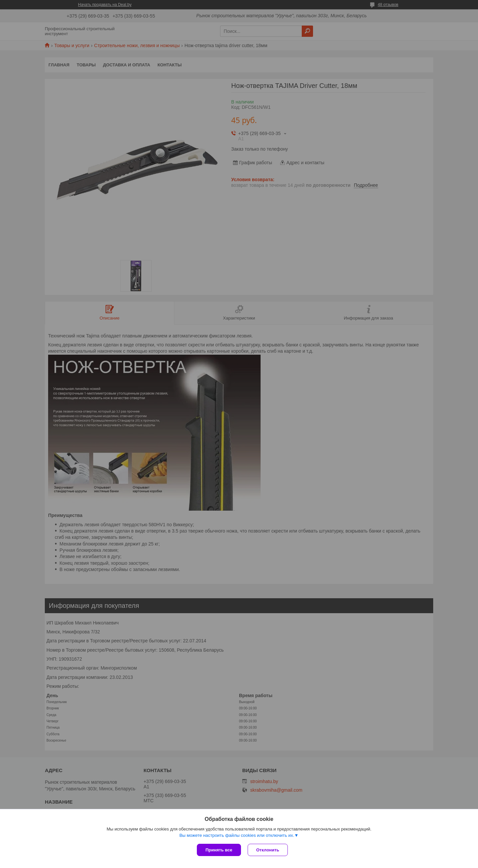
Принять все (219, 850)
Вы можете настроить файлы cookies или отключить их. (237, 835)
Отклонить (268, 850)
